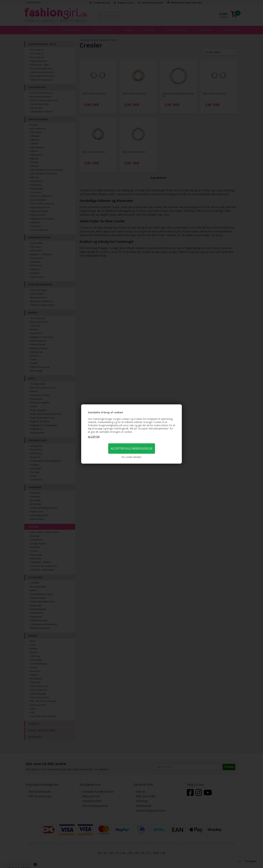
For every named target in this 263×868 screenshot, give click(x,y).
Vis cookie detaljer (131, 457)
